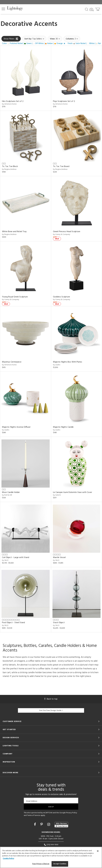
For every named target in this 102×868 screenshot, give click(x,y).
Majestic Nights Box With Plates (68, 362)
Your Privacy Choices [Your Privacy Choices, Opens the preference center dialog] (41, 864)
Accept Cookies (60, 864)
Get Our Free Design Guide (51, 710)
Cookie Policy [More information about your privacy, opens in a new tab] (8, 859)
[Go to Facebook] (35, 825)
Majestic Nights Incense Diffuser (16, 427)
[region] (51, 857)
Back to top (51, 699)
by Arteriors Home (9, 104)
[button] (3, 9)
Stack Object (59, 623)
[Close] (98, 851)
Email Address (32, 801)
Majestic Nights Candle (63, 427)
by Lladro (57, 365)
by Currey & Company (62, 234)
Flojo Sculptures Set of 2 (64, 101)
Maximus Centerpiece (12, 362)
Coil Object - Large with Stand (16, 557)
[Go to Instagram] (49, 825)
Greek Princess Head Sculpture (67, 232)
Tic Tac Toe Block (10, 166)
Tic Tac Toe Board (61, 166)
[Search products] (87, 9)
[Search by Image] (92, 10)
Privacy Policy (72, 813)
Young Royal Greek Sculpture (15, 297)
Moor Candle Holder (11, 492)
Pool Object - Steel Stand (13, 623)
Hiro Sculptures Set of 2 (13, 101)
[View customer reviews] (61, 825)
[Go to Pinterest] (42, 825)
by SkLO (5, 560)
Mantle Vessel (59, 557)
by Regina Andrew (9, 169)
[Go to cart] (98, 9)
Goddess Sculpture (61, 297)
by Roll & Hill (7, 495)
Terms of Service (34, 815)
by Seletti (57, 495)
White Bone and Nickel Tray (14, 232)
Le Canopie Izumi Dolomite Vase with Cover (73, 492)
